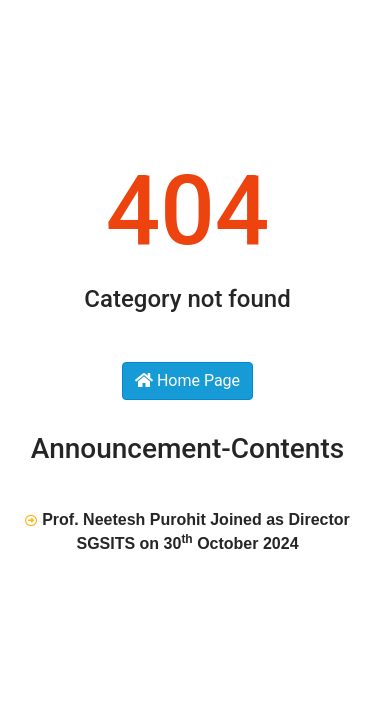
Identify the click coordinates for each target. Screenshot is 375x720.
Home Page (187, 380)
